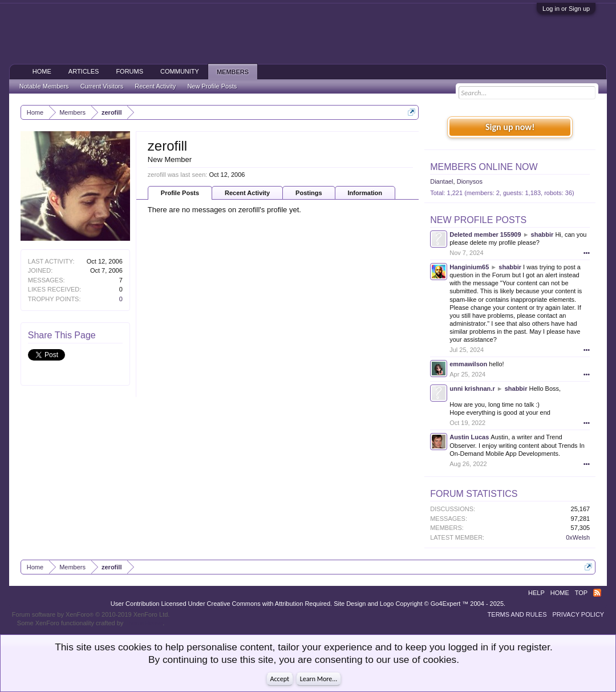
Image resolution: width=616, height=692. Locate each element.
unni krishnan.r (472, 389)
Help (536, 593)
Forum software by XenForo (91, 614)
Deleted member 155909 (485, 234)
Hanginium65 (469, 267)
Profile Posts (180, 193)
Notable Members (44, 86)
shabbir (542, 234)
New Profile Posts (478, 220)
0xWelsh (578, 537)
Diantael (441, 181)
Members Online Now (484, 167)
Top (581, 593)
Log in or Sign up (566, 9)
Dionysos (470, 181)
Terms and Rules (517, 614)
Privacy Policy (579, 614)
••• (587, 253)
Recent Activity (247, 193)
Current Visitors (102, 86)
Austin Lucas (469, 437)
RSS (597, 593)
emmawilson (468, 364)
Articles (84, 71)
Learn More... (319, 679)
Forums (129, 71)
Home (42, 71)
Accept (280, 679)
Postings (309, 193)
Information (365, 193)
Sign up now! (510, 127)
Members (233, 72)
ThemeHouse (144, 623)
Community (180, 71)
